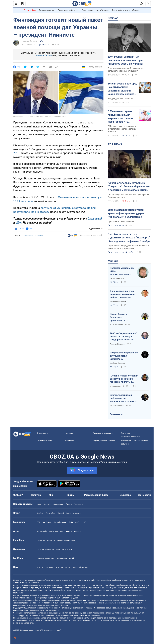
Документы (70, 441)
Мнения (113, 261)
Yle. (16, 153)
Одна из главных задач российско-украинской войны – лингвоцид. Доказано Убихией (123, 294)
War (42, 41)
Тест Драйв (42, 531)
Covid (71, 558)
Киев (39, 504)
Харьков (47, 504)
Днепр (69, 504)
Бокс (68, 513)
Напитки (51, 540)
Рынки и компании (45, 549)
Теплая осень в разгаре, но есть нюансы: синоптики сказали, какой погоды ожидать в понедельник (122, 89)
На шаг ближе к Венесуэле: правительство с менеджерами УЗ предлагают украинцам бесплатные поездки (123, 317)
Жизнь (70, 495)
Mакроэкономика (64, 549)
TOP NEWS (115, 144)
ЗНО (77, 522)
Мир (51, 495)
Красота (59, 567)
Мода (68, 567)
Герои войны (30, 10)
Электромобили (56, 531)
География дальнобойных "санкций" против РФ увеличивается (128, 196)
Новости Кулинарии (66, 540)
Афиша (40, 567)
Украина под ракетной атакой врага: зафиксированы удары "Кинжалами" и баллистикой (126, 213)
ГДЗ (39, 522)
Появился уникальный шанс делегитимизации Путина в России (122, 271)
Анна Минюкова (117, 325)
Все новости (144, 495)
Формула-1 (78, 513)
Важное (113, 18)
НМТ (84, 522)
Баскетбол (50, 513)
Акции (69, 531)
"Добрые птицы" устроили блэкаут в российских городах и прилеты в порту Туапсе (124, 379)
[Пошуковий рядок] (148, 4)
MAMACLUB (62, 558)
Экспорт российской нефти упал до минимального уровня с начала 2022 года (123, 398)
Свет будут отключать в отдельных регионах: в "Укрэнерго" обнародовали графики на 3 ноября (129, 238)
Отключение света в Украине (95, 10)
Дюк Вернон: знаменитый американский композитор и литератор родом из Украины (125, 60)
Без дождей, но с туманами (120, 99)
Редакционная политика (33, 235)
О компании (42, 433)
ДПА (71, 522)
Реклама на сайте (45, 441)
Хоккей (61, 513)
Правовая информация (103, 433)
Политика (36, 495)
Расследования (93, 495)
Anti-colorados (116, 386)
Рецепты (41, 540)
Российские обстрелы (68, 10)
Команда (69, 433)
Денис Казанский (117, 406)
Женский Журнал (80, 567)
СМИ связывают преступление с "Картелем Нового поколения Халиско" (122, 129)
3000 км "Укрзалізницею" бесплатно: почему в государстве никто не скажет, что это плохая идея (124, 337)
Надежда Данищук (30, 41)
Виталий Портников (118, 301)
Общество (125, 495)
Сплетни (49, 567)
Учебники (47, 522)
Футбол (40, 513)
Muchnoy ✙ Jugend (118, 363)
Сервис (77, 531)
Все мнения (116, 414)
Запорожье (58, 504)
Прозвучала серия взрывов (121, 221)
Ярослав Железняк (118, 344)
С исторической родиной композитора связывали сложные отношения (126, 70)
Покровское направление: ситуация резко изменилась (124, 356)
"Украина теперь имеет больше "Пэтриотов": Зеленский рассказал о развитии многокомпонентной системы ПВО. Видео (129, 187)
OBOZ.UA (139, 585)
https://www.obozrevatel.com (108, 580)
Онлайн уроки (60, 522)
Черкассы (78, 504)
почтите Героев (44, 55)
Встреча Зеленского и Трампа (126, 10)
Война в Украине (47, 10)
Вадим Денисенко (117, 278)
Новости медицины (46, 558)
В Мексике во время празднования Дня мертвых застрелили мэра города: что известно (120, 117)
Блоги (105, 495)
